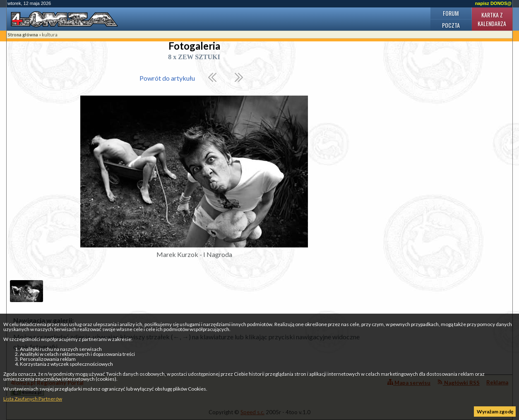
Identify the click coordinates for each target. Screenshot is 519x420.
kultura (50, 35)
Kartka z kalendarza (492, 19)
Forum (451, 13)
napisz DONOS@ (493, 3)
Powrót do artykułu (167, 78)
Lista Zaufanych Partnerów (33, 399)
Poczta (451, 25)
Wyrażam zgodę (495, 412)
